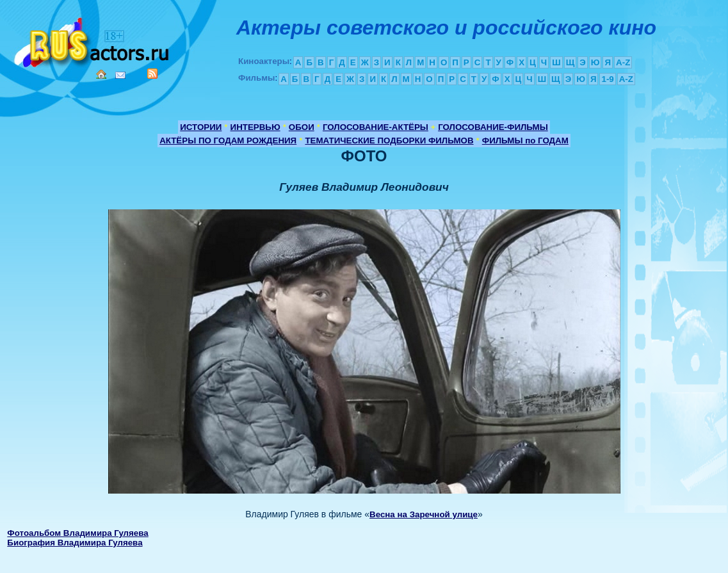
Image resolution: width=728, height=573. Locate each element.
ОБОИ (302, 127)
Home (101, 74)
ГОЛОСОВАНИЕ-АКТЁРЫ (376, 127)
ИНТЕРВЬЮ (255, 127)
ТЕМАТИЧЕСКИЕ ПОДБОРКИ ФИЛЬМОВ (389, 141)
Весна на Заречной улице (424, 514)
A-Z (623, 62)
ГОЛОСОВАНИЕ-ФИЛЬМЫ (493, 127)
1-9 (607, 79)
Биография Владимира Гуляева (75, 543)
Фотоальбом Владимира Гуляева (77, 533)
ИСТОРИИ (201, 127)
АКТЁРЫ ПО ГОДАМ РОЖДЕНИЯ (228, 141)
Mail (120, 75)
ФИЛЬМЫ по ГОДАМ (525, 141)
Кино (93, 40)
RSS (152, 74)
